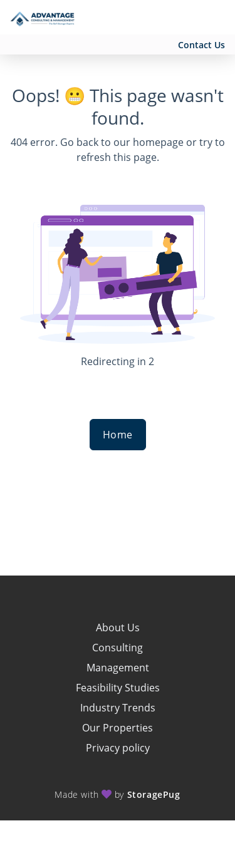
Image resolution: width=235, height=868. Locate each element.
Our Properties (118, 728)
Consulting (118, 648)
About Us (118, 628)
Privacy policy (118, 748)
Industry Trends (118, 708)
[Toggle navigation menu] (214, 18)
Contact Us (201, 45)
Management (118, 668)
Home (118, 435)
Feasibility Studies (118, 688)
